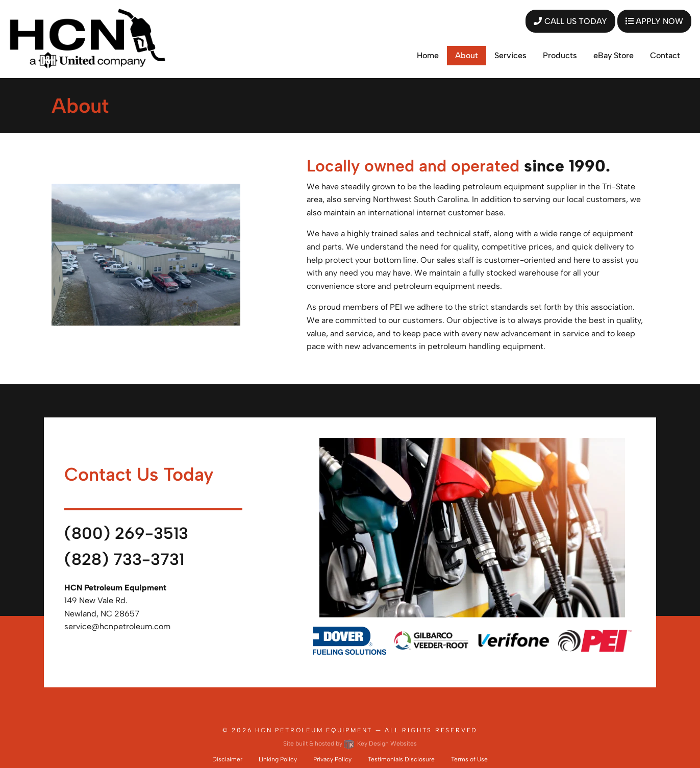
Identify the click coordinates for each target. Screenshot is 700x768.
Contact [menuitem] (665, 55)
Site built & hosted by (350, 744)
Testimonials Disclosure (401, 759)
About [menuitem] (467, 55)
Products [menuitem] (560, 55)
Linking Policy (278, 759)
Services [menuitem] (510, 55)
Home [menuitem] (428, 55)
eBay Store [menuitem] (614, 55)
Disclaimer (227, 759)
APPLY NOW (654, 21)
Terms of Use (469, 759)
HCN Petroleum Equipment (314, 730)
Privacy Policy (332, 759)
